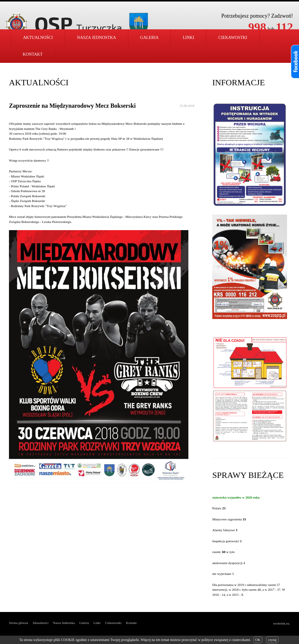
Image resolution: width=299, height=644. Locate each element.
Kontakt (33, 54)
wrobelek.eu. (282, 623)
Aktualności (38, 38)
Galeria (149, 38)
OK (258, 640)
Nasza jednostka (97, 38)
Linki (188, 38)
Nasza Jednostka (64, 623)
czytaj (272, 640)
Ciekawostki (233, 38)
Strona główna (19, 623)
